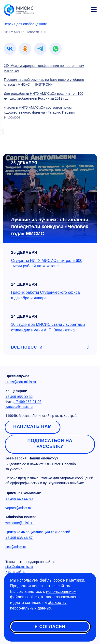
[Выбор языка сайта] (71, 8)
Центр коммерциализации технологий (38, 532)
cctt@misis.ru (16, 547)
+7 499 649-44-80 (19, 499)
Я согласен (50, 627)
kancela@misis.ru (19, 407)
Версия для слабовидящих (25, 24)
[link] (10, 49)
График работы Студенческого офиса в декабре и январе (45, 295)
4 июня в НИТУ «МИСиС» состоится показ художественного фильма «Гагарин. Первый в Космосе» (39, 112)
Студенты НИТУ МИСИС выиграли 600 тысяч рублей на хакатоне (47, 263)
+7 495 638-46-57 (19, 538)
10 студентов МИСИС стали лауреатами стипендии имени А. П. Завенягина (48, 327)
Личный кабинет (82, 9)
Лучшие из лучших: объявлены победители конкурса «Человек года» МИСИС (50, 227)
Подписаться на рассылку (50, 444)
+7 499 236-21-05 (28, 402)
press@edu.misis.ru (21, 382)
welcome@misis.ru (20, 523)
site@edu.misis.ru (19, 567)
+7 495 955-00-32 (19, 397)
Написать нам (33, 426)
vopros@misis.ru (18, 508)
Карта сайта (15, 572)
